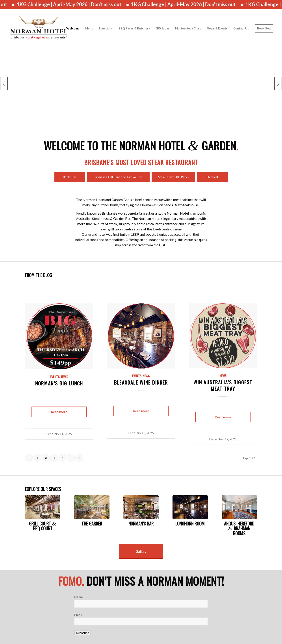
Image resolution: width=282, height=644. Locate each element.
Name (79, 597)
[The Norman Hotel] (39, 28)
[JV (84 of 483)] (43, 507)
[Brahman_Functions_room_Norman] (239, 507)
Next (278, 84)
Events (55, 377)
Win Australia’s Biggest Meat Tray (223, 385)
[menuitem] (73, 28)
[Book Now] (70, 177)
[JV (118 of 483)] (141, 507)
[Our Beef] (212, 177)
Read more (59, 412)
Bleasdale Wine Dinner (141, 382)
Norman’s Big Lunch (59, 383)
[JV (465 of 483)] (190, 507)
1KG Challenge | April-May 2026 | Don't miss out (75, 4)
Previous (4, 84)
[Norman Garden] (92, 507)
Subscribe (83, 633)
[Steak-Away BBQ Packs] (173, 177)
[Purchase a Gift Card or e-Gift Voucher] (118, 177)
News (65, 377)
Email (78, 615)
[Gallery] (141, 551)
